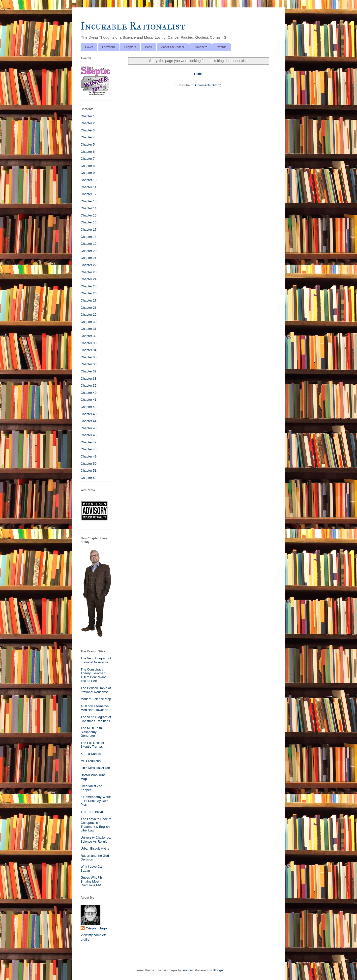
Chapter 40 (89, 393)
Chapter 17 (89, 230)
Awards (221, 47)
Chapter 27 (89, 300)
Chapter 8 (88, 166)
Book (148, 47)
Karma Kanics (91, 754)
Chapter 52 (89, 478)
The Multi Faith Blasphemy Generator (91, 732)
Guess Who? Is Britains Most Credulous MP (92, 881)
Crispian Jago (96, 928)
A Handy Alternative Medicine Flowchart (95, 708)
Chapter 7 (88, 159)
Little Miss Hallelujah (95, 768)
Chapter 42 (89, 407)
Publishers (200, 47)
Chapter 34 (89, 350)
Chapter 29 (89, 315)
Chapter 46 (89, 435)
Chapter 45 (89, 428)
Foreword (108, 47)
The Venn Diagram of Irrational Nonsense (96, 660)
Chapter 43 (89, 414)
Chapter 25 (89, 286)
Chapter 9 (88, 173)
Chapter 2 (88, 123)
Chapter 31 (89, 329)
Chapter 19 (89, 244)
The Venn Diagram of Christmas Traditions (96, 719)
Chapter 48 (89, 449)
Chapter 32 (89, 336)
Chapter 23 (89, 272)
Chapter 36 (89, 364)
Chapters (130, 47)
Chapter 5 (88, 144)
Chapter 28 (89, 308)
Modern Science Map (96, 699)
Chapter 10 (89, 180)
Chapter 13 (89, 201)
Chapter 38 (89, 379)
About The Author (173, 47)
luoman (188, 970)
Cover (89, 47)
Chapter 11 (89, 187)
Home (198, 74)
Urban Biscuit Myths (95, 848)
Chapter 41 (89, 400)
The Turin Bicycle (93, 812)
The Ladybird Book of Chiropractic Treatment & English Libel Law (96, 825)
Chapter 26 (89, 293)
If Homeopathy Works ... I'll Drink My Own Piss (96, 801)
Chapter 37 (89, 371)
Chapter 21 (89, 258)
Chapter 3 (88, 130)
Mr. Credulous (91, 761)
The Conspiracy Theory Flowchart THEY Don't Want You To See (93, 675)
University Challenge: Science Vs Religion (96, 840)
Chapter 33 (89, 343)
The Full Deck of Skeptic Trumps (92, 745)
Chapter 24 (89, 279)
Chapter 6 (88, 152)
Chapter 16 (89, 222)
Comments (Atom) (208, 85)
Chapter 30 (89, 322)
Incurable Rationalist (133, 26)
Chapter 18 (89, 237)
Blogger (218, 970)
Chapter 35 (89, 357)
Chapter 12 (89, 194)
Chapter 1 (88, 116)
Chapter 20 (89, 251)
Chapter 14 (89, 208)
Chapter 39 (89, 385)
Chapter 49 (89, 456)
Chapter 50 (89, 464)
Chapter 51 (89, 471)
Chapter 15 (89, 215)
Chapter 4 (88, 137)
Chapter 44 (89, 421)
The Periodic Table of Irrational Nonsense (96, 690)
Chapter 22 (89, 265)
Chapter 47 (89, 442)
